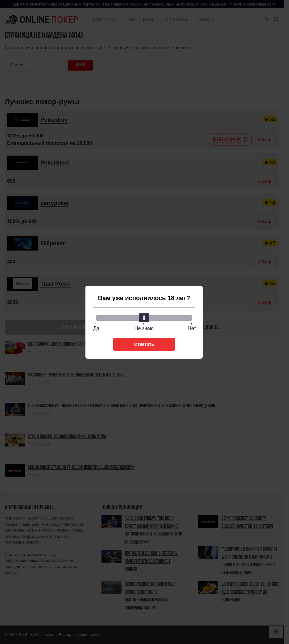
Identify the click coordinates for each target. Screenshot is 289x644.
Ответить (144, 344)
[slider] (144, 318)
